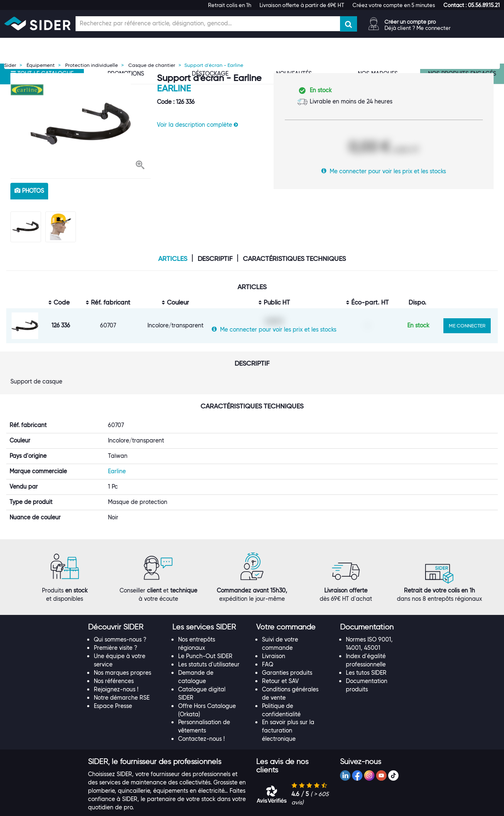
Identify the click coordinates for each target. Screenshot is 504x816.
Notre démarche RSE (122, 686)
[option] (81, 124)
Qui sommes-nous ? (120, 627)
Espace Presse (113, 694)
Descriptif (215, 259)
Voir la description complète (197, 125)
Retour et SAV (280, 669)
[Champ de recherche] (208, 24)
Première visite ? (116, 636)
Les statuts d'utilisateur (209, 652)
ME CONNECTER (467, 326)
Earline (174, 88)
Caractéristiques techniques (294, 259)
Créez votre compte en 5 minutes (394, 5)
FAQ (268, 652)
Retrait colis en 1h (230, 5)
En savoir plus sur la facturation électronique (288, 719)
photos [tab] (29, 191)
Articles (173, 259)
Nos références (114, 669)
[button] (472, 5)
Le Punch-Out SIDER (205, 644)
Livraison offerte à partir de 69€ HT (302, 5)
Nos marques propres (122, 661)
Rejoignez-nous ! (116, 677)
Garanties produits (287, 661)
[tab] (126, 615)
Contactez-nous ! (201, 727)
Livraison (274, 644)
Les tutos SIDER (366, 661)
